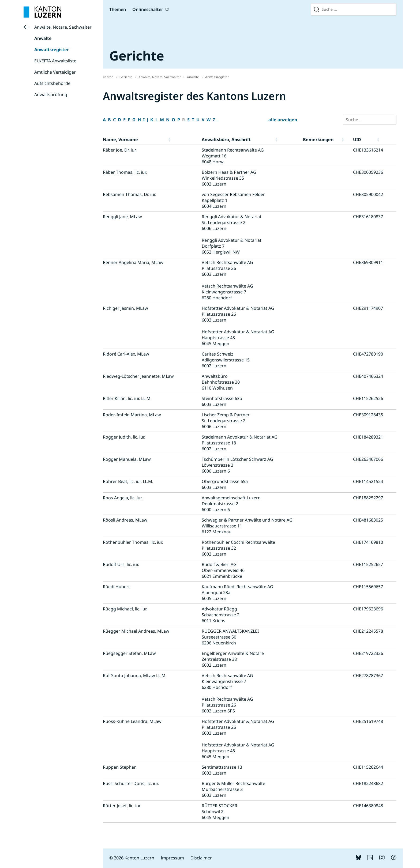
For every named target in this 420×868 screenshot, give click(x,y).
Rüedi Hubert (116, 587)
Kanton (108, 77)
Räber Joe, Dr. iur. (120, 150)
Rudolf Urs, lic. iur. (121, 564)
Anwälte (43, 38)
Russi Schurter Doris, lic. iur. (131, 783)
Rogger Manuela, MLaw (127, 459)
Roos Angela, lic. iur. (123, 498)
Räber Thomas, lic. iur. (125, 172)
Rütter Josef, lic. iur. (122, 806)
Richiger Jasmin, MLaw (125, 308)
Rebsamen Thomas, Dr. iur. (130, 194)
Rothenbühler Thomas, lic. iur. (133, 542)
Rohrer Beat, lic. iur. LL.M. (128, 481)
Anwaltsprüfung (51, 95)
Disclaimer (201, 858)
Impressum (172, 858)
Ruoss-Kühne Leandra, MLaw (132, 721)
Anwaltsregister (52, 50)
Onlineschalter (148, 9)
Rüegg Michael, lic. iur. (125, 609)
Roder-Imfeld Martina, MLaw (132, 415)
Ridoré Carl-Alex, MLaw (126, 354)
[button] (184, 139)
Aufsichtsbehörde (52, 83)
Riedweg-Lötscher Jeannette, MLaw (138, 376)
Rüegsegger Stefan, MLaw (129, 653)
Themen (118, 9)
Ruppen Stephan (120, 767)
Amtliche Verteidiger (55, 72)
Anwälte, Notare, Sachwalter (63, 27)
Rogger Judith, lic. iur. (124, 437)
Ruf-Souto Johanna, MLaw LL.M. (135, 675)
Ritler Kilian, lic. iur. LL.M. (127, 398)
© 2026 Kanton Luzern (132, 858)
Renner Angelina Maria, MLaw (133, 262)
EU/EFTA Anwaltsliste (55, 61)
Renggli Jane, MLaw (122, 217)
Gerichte (126, 77)
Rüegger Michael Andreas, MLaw (136, 631)
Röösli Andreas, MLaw (125, 520)
